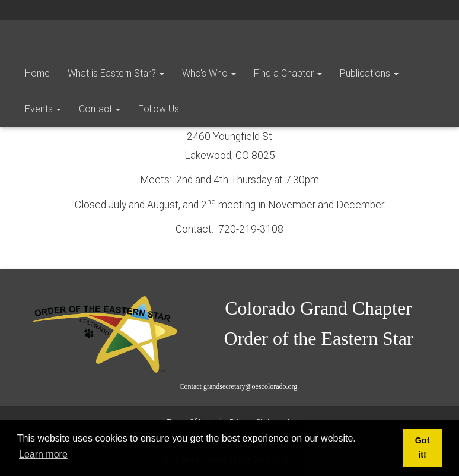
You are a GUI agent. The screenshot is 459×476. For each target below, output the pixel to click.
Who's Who (209, 73)
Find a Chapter (288, 73)
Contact (100, 109)
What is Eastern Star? (116, 73)
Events (43, 109)
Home (37, 73)
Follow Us (159, 109)
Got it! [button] (423, 448)
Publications (369, 73)
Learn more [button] (43, 454)
